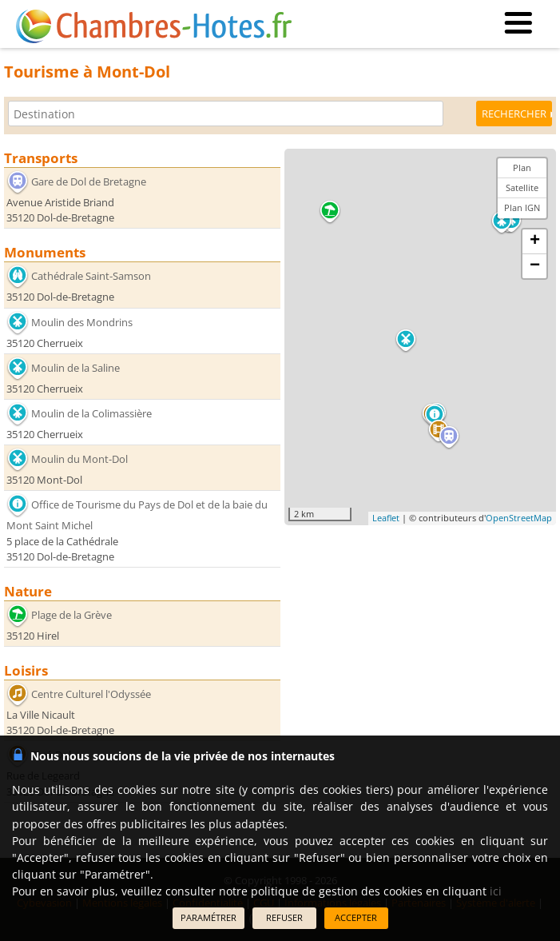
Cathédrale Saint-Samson (91, 276)
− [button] (535, 266)
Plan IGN (522, 207)
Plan (522, 167)
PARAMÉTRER (209, 917)
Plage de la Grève (71, 615)
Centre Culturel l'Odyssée (91, 694)
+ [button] (535, 241)
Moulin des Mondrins (82, 321)
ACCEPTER (356, 917)
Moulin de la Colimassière (91, 413)
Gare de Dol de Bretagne (89, 181)
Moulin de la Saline (75, 368)
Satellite (522, 187)
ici (496, 891)
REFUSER (284, 917)
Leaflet (386, 518)
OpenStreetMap (519, 518)
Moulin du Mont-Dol (79, 459)
